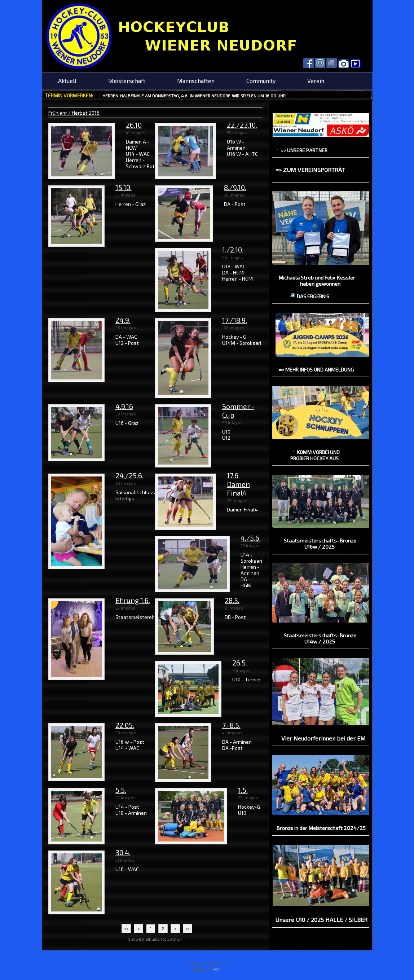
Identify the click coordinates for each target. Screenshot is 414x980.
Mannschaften (196, 81)
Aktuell (67, 81)
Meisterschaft (127, 81)
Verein (316, 81)
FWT (217, 969)
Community (261, 81)
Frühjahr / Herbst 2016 (74, 113)
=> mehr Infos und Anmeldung (316, 370)
